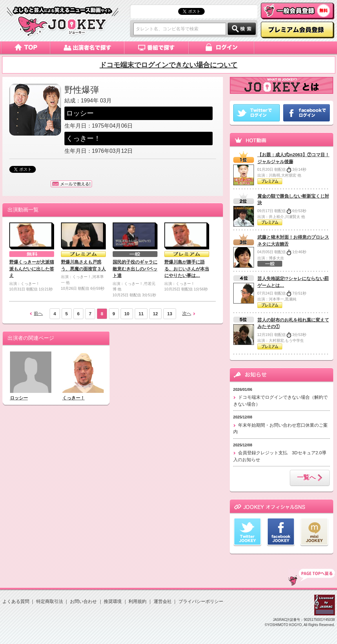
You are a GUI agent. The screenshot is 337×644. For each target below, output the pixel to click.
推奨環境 (113, 601)
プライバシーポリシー (201, 601)
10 (127, 314)
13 (170, 314)
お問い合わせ (83, 601)
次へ (187, 313)
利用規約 (137, 601)
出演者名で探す (87, 48)
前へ (38, 313)
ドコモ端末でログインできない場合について (168, 65)
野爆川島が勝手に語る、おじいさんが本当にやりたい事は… (187, 269)
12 (155, 314)
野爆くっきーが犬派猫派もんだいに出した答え (32, 269)
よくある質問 (16, 601)
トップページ (26, 48)
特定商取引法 (50, 601)
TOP (312, 577)
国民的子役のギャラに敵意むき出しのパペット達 (135, 269)
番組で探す (157, 48)
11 (141, 314)
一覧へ (310, 478)
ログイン (222, 48)
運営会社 (163, 601)
